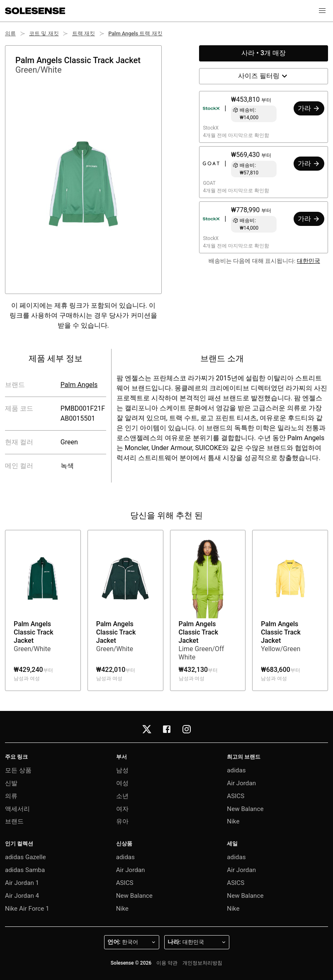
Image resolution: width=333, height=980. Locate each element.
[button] (322, 11)
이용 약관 (167, 963)
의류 (10, 33)
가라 (309, 108)
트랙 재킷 (84, 33)
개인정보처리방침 (202, 963)
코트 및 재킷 (44, 33)
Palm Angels (79, 385)
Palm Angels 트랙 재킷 (135, 33)
